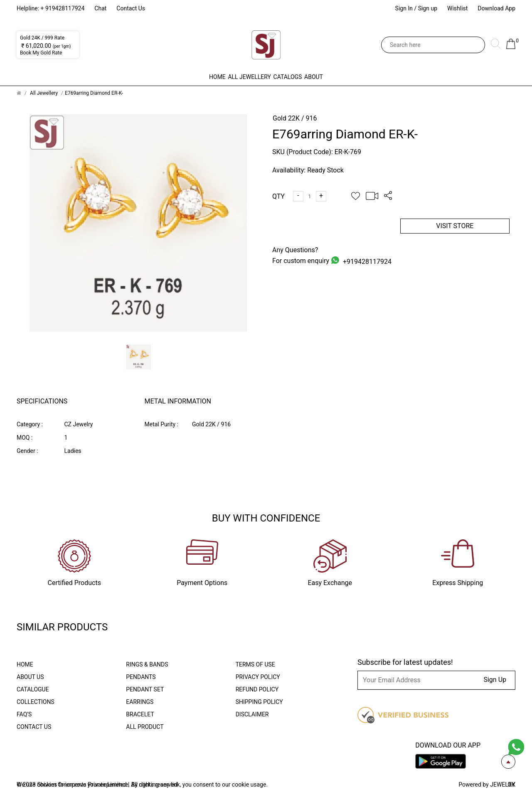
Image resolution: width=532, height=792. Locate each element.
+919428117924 (366, 262)
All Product (145, 727)
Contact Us (131, 8)
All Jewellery (232, 77)
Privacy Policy (258, 677)
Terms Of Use (255, 664)
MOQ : (25, 438)
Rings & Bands (147, 664)
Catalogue (33, 689)
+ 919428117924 (63, 8)
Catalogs (305, 77)
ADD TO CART (327, 226)
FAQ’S (24, 714)
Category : (30, 424)
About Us (30, 677)
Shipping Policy (259, 702)
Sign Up (495, 680)
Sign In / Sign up (416, 8)
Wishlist (457, 8)
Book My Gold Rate (41, 53)
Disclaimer (252, 714)
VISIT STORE (455, 226)
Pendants (141, 677)
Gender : (27, 451)
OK (512, 785)
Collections (36, 702)
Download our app (448, 745)
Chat (100, 8)
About (367, 77)
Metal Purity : (161, 424)
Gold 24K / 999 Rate (42, 38)
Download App (496, 8)
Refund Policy (257, 689)
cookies (48, 785)
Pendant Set (145, 689)
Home (164, 77)
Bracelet (140, 714)
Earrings (140, 702)
